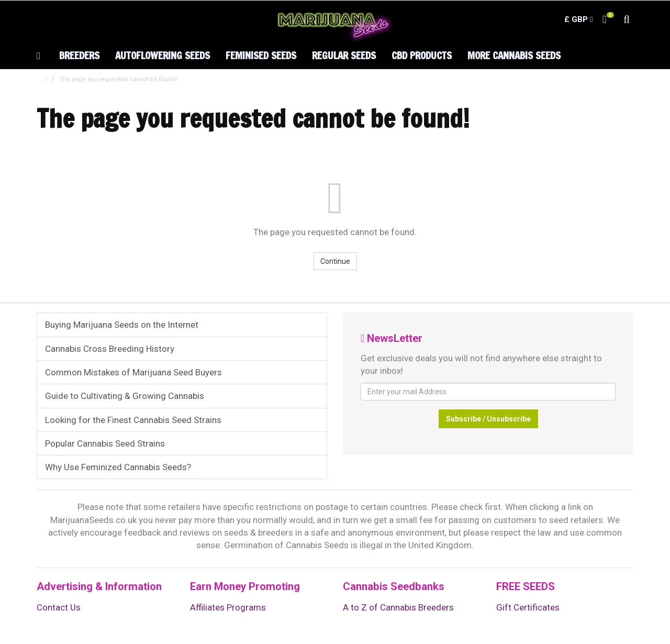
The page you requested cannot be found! (118, 79)
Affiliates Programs (228, 607)
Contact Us (59, 607)
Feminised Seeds (261, 55)
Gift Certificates (528, 607)
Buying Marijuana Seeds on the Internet (122, 325)
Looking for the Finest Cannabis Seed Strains (133, 420)
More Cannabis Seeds (514, 55)
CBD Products (422, 55)
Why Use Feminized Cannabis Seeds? (118, 467)
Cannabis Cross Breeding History (110, 349)
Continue (335, 261)
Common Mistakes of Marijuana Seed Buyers (133, 372)
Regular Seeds (344, 55)
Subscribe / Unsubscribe (488, 419)
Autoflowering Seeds (163, 55)
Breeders (79, 55)
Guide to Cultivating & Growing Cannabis (125, 396)
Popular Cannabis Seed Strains (105, 443)
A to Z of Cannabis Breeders (398, 607)
